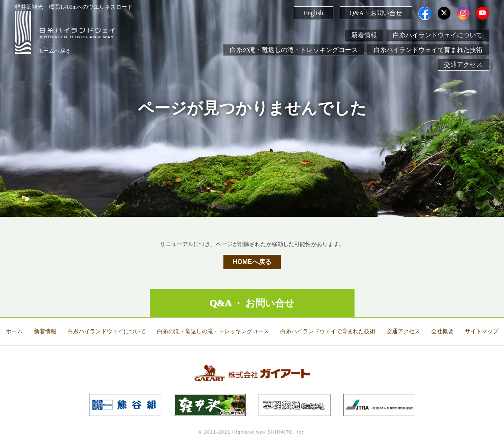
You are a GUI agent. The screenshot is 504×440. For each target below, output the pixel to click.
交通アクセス (463, 65)
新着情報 (364, 35)
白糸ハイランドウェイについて (438, 35)
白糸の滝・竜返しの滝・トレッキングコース (294, 50)
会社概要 (442, 331)
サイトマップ (482, 331)
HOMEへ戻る (252, 262)
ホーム (14, 331)
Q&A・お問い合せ (376, 13)
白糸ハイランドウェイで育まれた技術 (428, 50)
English (314, 13)
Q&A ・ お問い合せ (252, 303)
